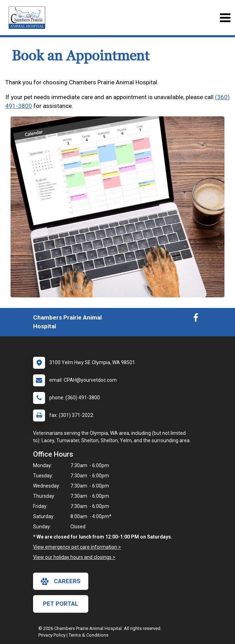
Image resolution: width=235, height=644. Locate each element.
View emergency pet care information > (77, 547)
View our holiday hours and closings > (74, 557)
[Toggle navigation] (225, 18)
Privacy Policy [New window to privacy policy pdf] (52, 635)
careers (61, 581)
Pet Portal (61, 604)
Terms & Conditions (88, 635)
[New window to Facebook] (196, 319)
